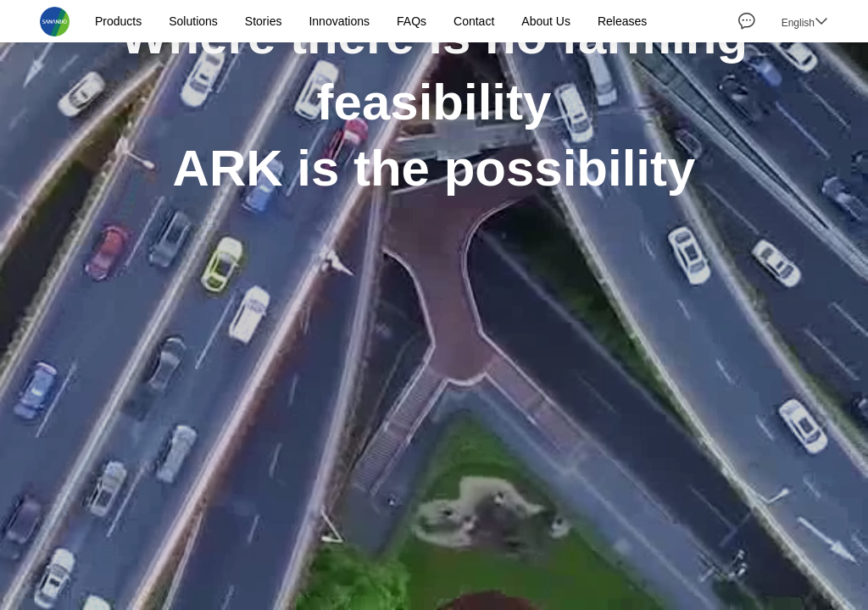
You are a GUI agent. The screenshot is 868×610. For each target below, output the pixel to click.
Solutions (193, 21)
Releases (622, 21)
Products (118, 21)
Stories (264, 21)
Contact (474, 21)
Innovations (339, 21)
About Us (546, 21)
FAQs (412, 21)
